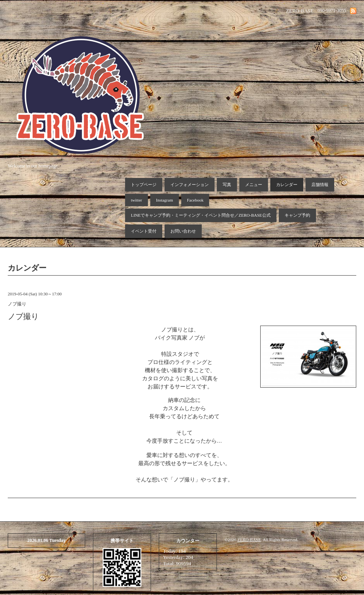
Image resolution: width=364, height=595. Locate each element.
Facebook (195, 200)
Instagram (165, 200)
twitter (136, 200)
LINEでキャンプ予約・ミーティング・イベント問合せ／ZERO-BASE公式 (201, 215)
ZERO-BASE (249, 540)
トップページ (144, 185)
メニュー (254, 185)
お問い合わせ (183, 231)
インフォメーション (190, 185)
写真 (227, 185)
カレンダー (287, 185)
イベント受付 (144, 231)
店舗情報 (320, 185)
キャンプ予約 (297, 215)
